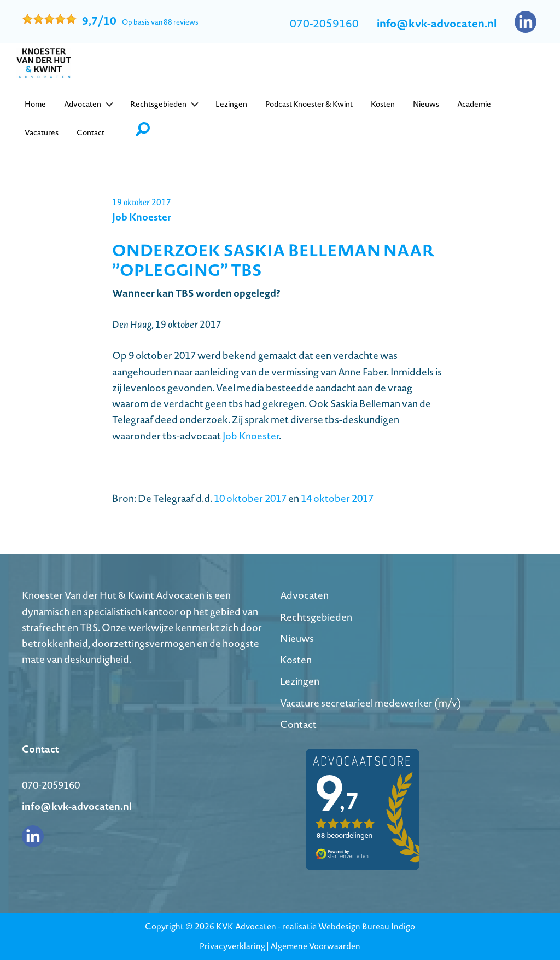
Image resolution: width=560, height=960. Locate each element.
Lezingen (300, 681)
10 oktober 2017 (250, 498)
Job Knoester (251, 436)
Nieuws (297, 638)
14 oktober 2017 (337, 498)
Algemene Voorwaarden (315, 946)
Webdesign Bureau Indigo (367, 926)
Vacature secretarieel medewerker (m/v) (371, 703)
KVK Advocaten (246, 926)
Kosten (296, 660)
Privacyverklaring (232, 946)
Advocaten (304, 595)
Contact (298, 724)
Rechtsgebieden (316, 617)
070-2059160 (324, 24)
